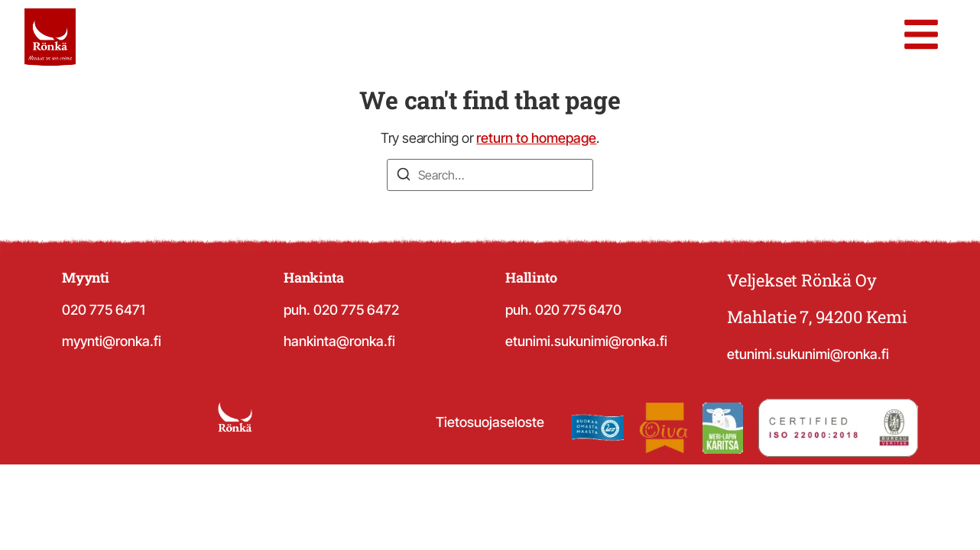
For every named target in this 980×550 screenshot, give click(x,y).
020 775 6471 (104, 310)
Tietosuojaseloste (490, 422)
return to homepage (536, 138)
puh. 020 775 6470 (563, 310)
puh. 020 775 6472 (341, 310)
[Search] (404, 176)
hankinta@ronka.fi (339, 341)
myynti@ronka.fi (112, 341)
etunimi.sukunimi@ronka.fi (586, 341)
